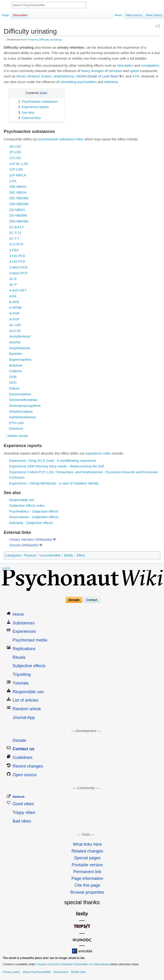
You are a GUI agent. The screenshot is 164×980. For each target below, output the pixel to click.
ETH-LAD (16, 423)
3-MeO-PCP (18, 273)
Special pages (87, 858)
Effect (81, 555)
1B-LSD (15, 146)
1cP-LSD (16, 169)
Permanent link (87, 872)
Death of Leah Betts (103, 76)
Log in (6, 568)
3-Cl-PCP (16, 244)
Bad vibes (22, 821)
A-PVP (14, 319)
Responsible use (22, 500)
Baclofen (16, 354)
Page (5, 15)
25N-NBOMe (19, 221)
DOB (13, 377)
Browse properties (87, 892)
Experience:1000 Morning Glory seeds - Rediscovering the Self (56, 466)
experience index (98, 453)
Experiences (24, 631)
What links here (87, 844)
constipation (150, 66)
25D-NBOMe (19, 204)
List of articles (26, 700)
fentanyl (34, 76)
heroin (21, 76)
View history (154, 15)
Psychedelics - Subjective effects (34, 511)
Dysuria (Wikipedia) (24, 545)
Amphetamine (20, 348)
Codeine (15, 371)
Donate (74, 600)
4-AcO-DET (18, 290)
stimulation (125, 66)
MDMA (81, 76)
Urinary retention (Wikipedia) (31, 539)
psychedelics (87, 82)
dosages (97, 71)
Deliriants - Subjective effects (31, 523)
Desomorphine (20, 394)
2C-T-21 (15, 233)
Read (118, 15)
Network (19, 797)
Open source (25, 775)
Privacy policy (11, 972)
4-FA (136, 76)
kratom (47, 76)
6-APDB (15, 308)
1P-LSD (15, 152)
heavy (86, 71)
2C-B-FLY (16, 227)
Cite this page (87, 885)
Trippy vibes (24, 812)
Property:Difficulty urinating (44, 39)
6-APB (14, 302)
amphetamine (64, 76)
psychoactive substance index (61, 139)
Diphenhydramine (22, 417)
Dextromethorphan (23, 400)
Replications (24, 649)
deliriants (111, 82)
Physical (30, 555)
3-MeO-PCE (18, 267)
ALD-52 (15, 331)
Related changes (87, 851)
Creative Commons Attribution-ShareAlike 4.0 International (72, 964)
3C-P (13, 285)
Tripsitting (22, 674)
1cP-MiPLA (18, 175)
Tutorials (21, 683)
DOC (13, 383)
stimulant (115, 71)
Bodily (69, 555)
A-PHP (14, 313)
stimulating (68, 82)
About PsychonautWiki (37, 972)
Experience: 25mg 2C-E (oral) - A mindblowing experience (53, 461)
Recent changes (28, 766)
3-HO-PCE (17, 256)
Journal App (24, 718)
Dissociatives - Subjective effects (34, 517)
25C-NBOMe (19, 198)
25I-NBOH (17, 210)
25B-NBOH (18, 187)
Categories (13, 555)
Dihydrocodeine (21, 412)
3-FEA (14, 250)
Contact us (24, 749)
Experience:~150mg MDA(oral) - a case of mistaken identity (54, 483)
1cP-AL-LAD (19, 164)
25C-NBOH (18, 193)
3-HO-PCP (17, 262)
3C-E (13, 279)
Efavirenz (16, 429)
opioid (134, 71)
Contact (92, 600)
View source (134, 15)
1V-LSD (15, 158)
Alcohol (15, 342)
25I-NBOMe (18, 215)
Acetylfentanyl (20, 336)
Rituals (19, 657)
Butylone (16, 365)
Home (18, 614)
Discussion (20, 15)
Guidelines (23, 758)
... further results (16, 436)
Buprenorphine (20, 360)
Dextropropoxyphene (25, 406)
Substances (24, 623)
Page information (87, 878)
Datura (14, 388)
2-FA (13, 181)
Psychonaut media (30, 640)
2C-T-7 (14, 239)
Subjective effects (29, 666)
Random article (27, 709)
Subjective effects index (27, 506)
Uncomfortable (50, 555)
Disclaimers (61, 972)
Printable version (87, 865)
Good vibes (23, 804)
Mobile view (78, 972)
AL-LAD (15, 325)
